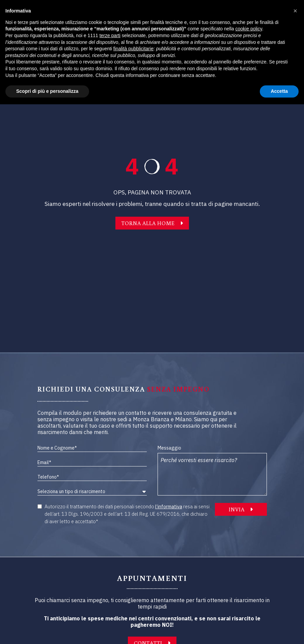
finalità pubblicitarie (133, 49)
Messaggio (169, 448)
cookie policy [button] (249, 29)
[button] (295, 11)
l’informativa (169, 506)
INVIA (241, 509)
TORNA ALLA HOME (152, 223)
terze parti (110, 35)
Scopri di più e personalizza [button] (47, 91)
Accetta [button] (279, 91)
